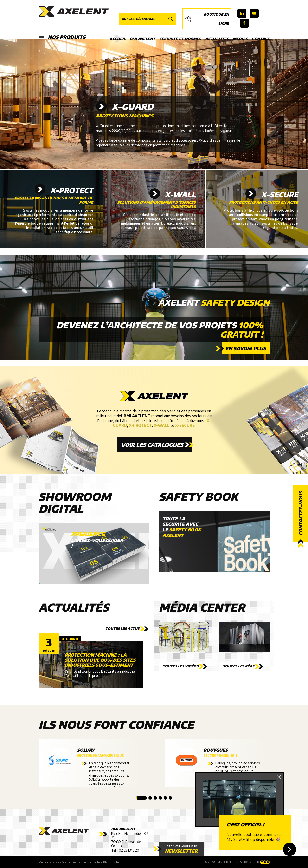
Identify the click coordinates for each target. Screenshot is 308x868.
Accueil (118, 39)
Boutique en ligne (207, 19)
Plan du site (111, 862)
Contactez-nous (301, 514)
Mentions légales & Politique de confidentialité (69, 862)
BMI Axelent (142, 39)
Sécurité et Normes (180, 39)
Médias (240, 39)
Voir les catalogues (152, 445)
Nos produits (62, 37)
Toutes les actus (122, 629)
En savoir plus (246, 348)
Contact (261, 39)
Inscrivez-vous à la (181, 849)
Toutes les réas (238, 666)
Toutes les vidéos (180, 666)
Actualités (217, 39)
